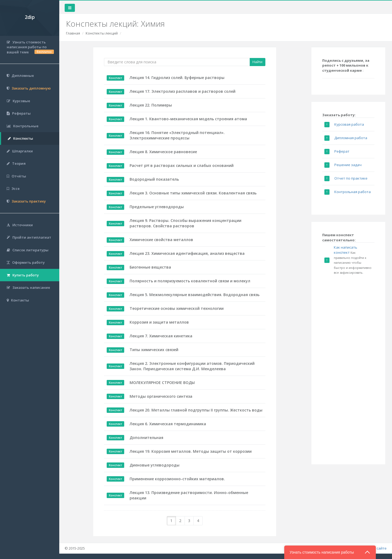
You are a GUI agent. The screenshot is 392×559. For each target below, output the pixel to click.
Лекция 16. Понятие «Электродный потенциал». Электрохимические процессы (177, 135)
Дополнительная (146, 438)
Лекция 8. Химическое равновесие (163, 152)
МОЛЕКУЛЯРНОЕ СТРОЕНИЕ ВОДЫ (162, 383)
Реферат (342, 151)
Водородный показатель (154, 179)
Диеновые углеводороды (155, 465)
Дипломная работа (351, 138)
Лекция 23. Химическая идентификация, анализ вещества (187, 253)
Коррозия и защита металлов (159, 322)
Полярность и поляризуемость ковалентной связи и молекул (190, 281)
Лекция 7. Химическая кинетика (161, 336)
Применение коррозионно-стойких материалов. (177, 479)
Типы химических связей (154, 350)
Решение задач (348, 165)
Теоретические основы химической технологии (177, 308)
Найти (257, 62)
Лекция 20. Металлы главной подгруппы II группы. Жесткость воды (196, 410)
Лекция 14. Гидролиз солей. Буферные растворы (177, 78)
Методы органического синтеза (161, 396)
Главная (73, 33)
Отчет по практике (351, 178)
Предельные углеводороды (157, 207)
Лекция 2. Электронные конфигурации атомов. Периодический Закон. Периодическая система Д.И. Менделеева (192, 366)
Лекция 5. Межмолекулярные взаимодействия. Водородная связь (195, 295)
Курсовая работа (349, 124)
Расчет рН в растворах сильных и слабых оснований (182, 165)
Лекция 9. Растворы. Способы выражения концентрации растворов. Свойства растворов (185, 223)
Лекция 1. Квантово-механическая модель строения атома (188, 119)
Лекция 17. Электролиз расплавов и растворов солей (183, 91)
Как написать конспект (346, 250)
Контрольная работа (353, 192)
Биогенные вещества (150, 267)
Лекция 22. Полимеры (151, 105)
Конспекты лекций (102, 33)
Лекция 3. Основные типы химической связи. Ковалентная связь (193, 193)
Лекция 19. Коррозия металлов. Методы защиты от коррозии (191, 451)
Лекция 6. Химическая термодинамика (168, 424)
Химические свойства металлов (161, 240)
